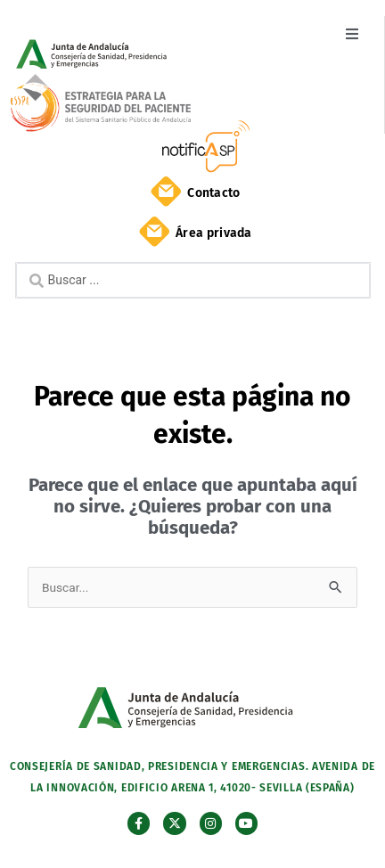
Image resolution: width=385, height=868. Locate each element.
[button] (352, 33)
